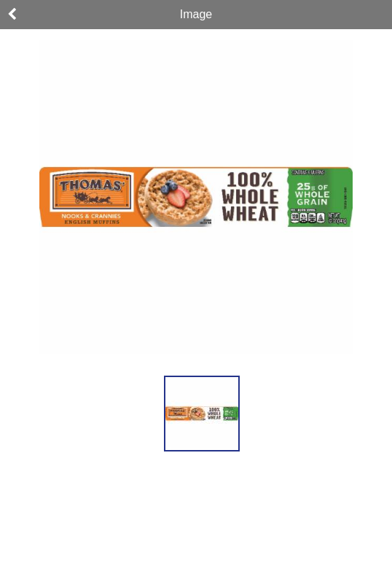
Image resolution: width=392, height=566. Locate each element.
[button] (202, 414)
